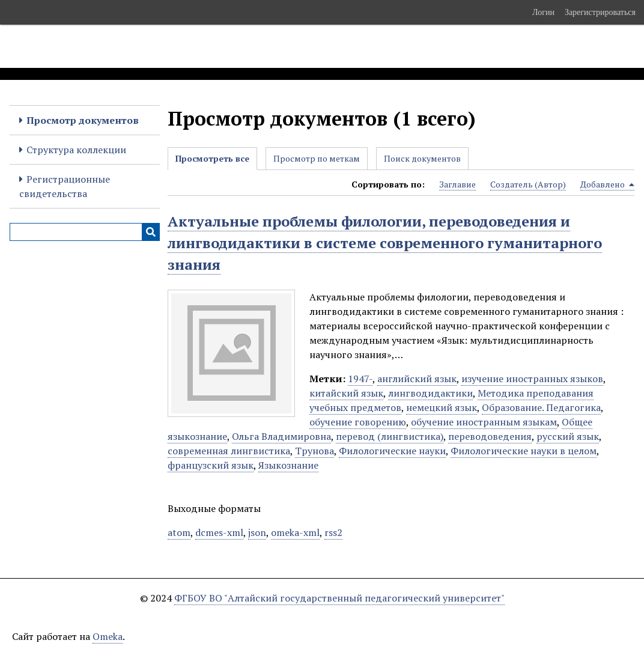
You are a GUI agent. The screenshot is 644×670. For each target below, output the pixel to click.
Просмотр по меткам (317, 158)
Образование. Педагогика (541, 407)
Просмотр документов (83, 120)
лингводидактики (430, 393)
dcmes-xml (219, 532)
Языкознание (288, 465)
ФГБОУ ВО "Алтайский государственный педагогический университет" (339, 598)
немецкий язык (442, 407)
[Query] (85, 232)
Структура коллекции (76, 150)
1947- (360, 379)
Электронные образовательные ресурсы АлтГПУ (224, 46)
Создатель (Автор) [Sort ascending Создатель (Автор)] (528, 184)
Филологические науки (392, 451)
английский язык (417, 379)
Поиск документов (422, 158)
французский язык (211, 465)
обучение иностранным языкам (484, 422)
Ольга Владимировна (281, 436)
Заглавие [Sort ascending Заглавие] (457, 184)
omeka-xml (295, 532)
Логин (543, 12)
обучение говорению (358, 422)
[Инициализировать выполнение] (151, 232)
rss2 (333, 532)
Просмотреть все (212, 158)
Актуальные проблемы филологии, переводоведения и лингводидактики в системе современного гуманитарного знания (385, 243)
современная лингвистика (229, 451)
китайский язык (346, 393)
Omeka (108, 636)
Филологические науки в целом (524, 451)
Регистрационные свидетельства (65, 186)
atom (179, 532)
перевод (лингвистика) (390, 436)
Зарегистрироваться (600, 12)
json (257, 532)
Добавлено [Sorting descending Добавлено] (607, 184)
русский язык (568, 436)
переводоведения (490, 436)
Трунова (314, 451)
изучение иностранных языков (532, 379)
